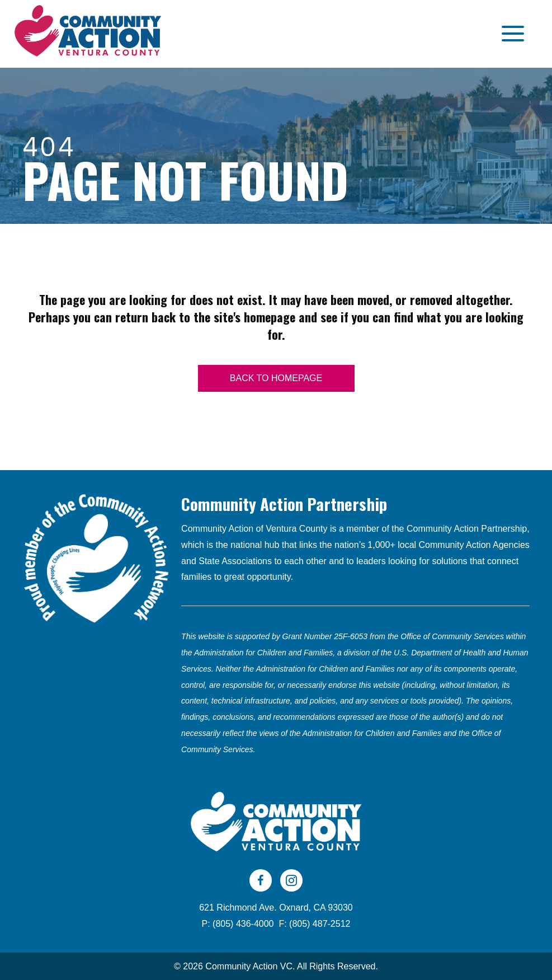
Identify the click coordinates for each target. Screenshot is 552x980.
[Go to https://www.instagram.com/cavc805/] (291, 880)
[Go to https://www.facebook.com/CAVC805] (261, 880)
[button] (510, 34)
